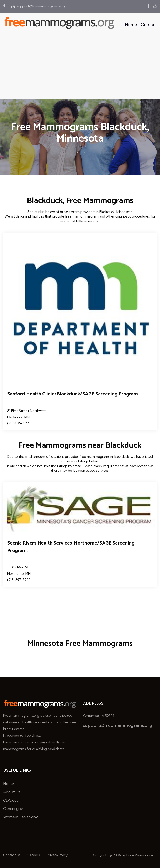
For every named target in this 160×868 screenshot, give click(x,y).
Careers (34, 855)
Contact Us (12, 855)
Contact (149, 24)
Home (131, 24)
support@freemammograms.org (39, 6)
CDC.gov (11, 800)
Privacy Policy (57, 855)
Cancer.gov (13, 809)
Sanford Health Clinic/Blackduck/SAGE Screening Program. (73, 394)
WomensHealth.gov (21, 817)
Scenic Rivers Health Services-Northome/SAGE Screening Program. (71, 547)
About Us (12, 792)
